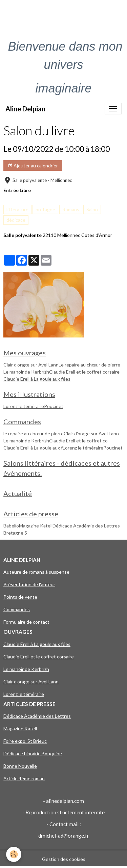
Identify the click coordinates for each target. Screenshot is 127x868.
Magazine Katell (36, 526)
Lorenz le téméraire (24, 406)
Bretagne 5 (15, 533)
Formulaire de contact (26, 622)
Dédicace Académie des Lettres (86, 526)
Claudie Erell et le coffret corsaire (84, 372)
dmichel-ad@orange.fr (64, 836)
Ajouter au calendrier (33, 166)
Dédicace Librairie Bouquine (33, 753)
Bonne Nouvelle (20, 766)
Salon (92, 209)
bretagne (45, 209)
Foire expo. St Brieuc (25, 741)
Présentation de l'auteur (29, 584)
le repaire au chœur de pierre (34, 433)
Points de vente (20, 597)
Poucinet (54, 406)
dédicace (16, 220)
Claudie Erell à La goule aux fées (37, 379)
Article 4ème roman (24, 778)
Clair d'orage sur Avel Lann (31, 365)
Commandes (17, 609)
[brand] (25, 109)
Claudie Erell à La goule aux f (33, 448)
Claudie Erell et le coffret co (78, 441)
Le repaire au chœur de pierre (89, 365)
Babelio (11, 526)
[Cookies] (14, 854)
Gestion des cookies (64, 859)
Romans (71, 209)
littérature (17, 209)
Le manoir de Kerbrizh (26, 372)
